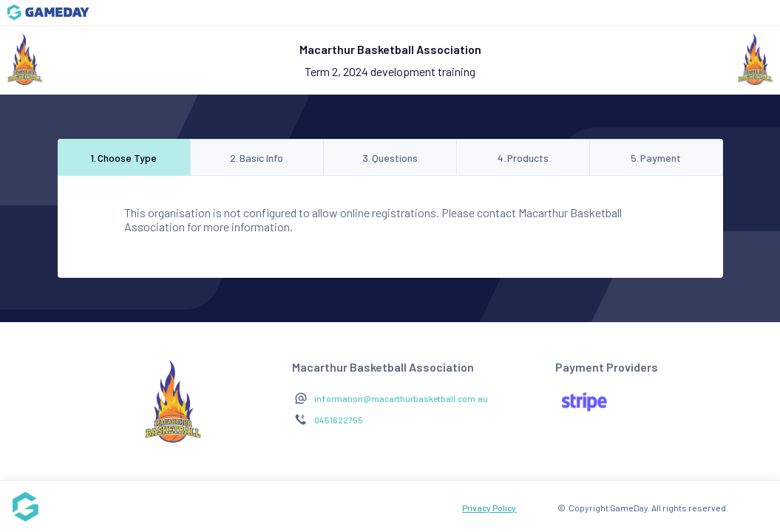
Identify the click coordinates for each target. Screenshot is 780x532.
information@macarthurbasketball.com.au (401, 398)
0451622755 (339, 420)
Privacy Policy (489, 508)
